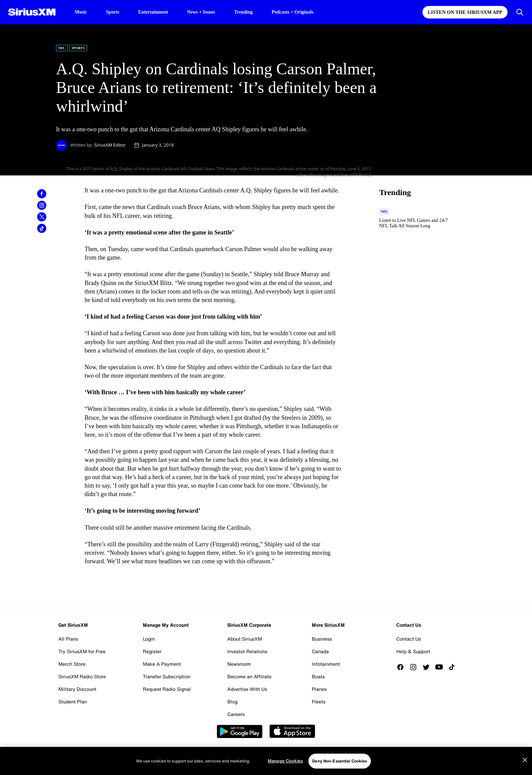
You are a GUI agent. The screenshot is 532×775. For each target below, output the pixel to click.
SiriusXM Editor (110, 145)
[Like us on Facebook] (403, 667)
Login (149, 639)
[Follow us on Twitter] (429, 667)
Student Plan (73, 702)
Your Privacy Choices (315, 754)
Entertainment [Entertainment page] (153, 12)
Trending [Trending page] (243, 12)
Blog (232, 702)
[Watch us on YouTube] (441, 667)
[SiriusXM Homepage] (32, 12)
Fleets (319, 702)
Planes (319, 689)
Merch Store (72, 664)
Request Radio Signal (167, 689)
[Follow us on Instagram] (416, 667)
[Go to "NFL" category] (385, 212)
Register (152, 651)
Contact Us (409, 639)
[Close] (525, 772)
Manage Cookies (423, 754)
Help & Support (413, 651)
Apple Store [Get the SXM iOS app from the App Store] (292, 731)
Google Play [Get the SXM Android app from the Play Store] (240, 731)
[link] (42, 194)
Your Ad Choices (224, 754)
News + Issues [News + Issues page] (201, 12)
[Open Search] (520, 12)
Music (81, 12)
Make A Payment (162, 664)
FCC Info (393, 754)
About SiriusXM (245, 639)
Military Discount (77, 689)
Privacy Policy (188, 754)
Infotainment (326, 664)
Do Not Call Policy (264, 754)
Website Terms (107, 754)
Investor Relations (247, 651)
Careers (236, 714)
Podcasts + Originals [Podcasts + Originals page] (293, 12)
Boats (318, 676)
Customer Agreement (148, 754)
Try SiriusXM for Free (82, 651)
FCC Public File (363, 754)
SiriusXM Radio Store (82, 676)
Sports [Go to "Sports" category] (78, 48)
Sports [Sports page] (113, 12)
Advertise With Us (247, 689)
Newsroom (239, 664)
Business (322, 639)
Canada (320, 651)
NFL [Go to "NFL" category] (62, 48)
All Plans (68, 639)
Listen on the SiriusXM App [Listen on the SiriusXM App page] (465, 12)
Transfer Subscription (167, 676)
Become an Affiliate (249, 676)
